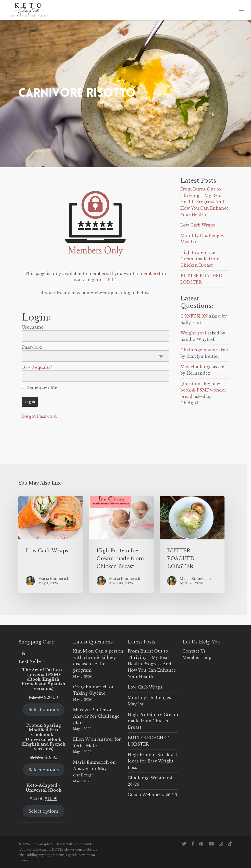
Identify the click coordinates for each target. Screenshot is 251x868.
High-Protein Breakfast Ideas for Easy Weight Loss (152, 761)
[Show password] (161, 356)
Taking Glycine (89, 693)
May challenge (196, 367)
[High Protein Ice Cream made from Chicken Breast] (121, 544)
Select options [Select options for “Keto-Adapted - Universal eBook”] (44, 811)
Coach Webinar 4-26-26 (152, 795)
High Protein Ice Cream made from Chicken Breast (200, 259)
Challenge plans (198, 350)
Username (33, 327)
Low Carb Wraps (198, 225)
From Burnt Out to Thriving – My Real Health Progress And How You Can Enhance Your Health (205, 202)
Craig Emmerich (90, 687)
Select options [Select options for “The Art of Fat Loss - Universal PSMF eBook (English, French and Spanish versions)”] (44, 710)
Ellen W (81, 739)
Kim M (80, 651)
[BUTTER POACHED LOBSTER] (192, 544)
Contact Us (194, 651)
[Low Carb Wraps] (51, 544)
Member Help (197, 657)
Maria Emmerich (91, 762)
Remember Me (40, 387)
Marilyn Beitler (89, 710)
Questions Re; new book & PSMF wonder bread (203, 390)
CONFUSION (194, 316)
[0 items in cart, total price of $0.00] (23, 653)
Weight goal (193, 333)
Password (32, 347)
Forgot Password (39, 416)
